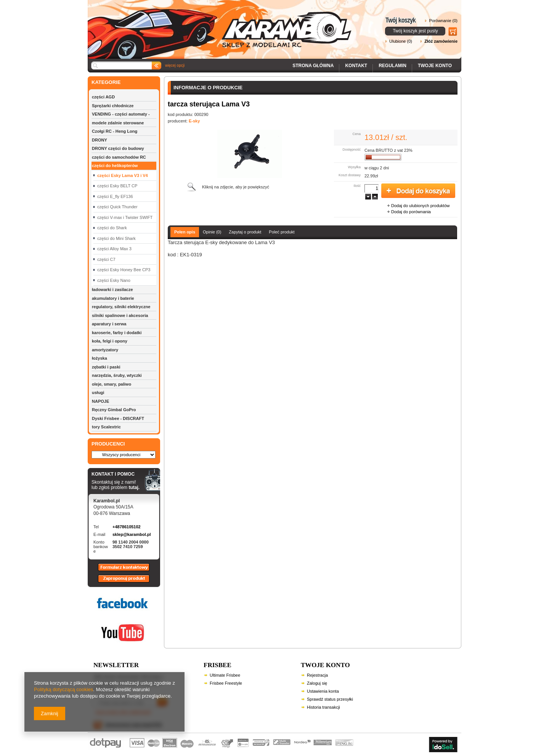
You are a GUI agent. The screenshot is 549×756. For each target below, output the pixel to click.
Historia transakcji (323, 707)
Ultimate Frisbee (225, 675)
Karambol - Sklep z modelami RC (222, 24)
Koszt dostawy (350, 175)
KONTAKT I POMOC (116, 475)
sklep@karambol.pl (132, 534)
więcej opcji (175, 65)
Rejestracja (317, 675)
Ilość (357, 186)
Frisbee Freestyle (226, 683)
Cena (356, 134)
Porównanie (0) (443, 21)
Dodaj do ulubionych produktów (421, 206)
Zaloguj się (317, 683)
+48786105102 (127, 527)
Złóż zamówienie (441, 41)
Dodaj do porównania (411, 212)
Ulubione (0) (401, 41)
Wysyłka (354, 167)
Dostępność (352, 150)
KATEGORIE (106, 82)
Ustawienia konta (323, 691)
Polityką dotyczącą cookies (63, 689)
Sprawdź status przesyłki (330, 699)
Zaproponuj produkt (118, 582)
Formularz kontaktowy (120, 571)
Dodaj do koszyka (418, 191)
